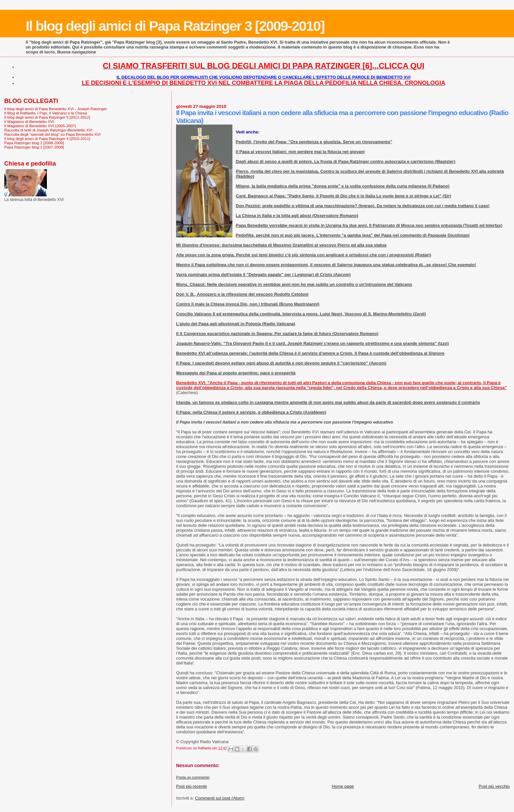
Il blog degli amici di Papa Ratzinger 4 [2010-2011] (47, 139)
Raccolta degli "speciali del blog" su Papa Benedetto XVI (52, 134)
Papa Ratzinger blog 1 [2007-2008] (34, 147)
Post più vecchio (494, 786)
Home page (343, 786)
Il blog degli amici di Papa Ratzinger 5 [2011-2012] (47, 117)
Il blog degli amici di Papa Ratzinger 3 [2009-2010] (175, 26)
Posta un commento (193, 777)
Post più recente (191, 786)
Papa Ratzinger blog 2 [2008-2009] (34, 143)
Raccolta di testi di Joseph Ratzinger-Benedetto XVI (48, 130)
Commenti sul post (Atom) (220, 798)
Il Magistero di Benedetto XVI (29, 121)
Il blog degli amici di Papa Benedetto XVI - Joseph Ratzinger (56, 109)
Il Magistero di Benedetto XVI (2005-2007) (40, 126)
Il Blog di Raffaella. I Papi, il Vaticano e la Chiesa (46, 113)
